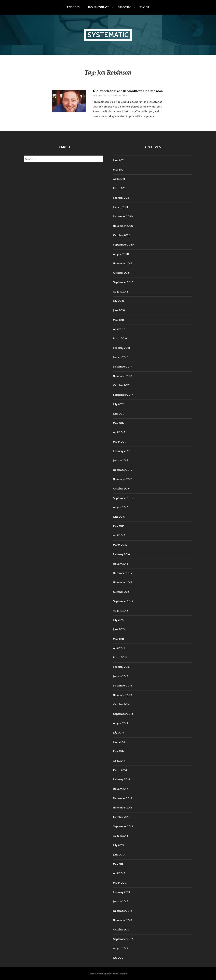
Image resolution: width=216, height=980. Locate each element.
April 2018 (119, 329)
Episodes (73, 7)
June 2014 (119, 742)
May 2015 (119, 639)
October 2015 (121, 592)
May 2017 (119, 423)
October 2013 (121, 817)
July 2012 (118, 958)
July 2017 (118, 404)
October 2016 (121, 489)
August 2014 (121, 723)
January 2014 (121, 789)
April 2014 (119, 761)
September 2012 (123, 939)
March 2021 (120, 188)
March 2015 (120, 657)
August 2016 (121, 507)
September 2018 (123, 282)
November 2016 (123, 479)
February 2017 (121, 451)
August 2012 (120, 948)
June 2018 (119, 310)
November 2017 (123, 376)
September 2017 (123, 395)
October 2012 (121, 930)
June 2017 (119, 414)
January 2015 (120, 676)
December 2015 (122, 573)
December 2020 (123, 216)
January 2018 (121, 357)
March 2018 (120, 338)
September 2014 (123, 714)
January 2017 (120, 460)
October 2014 (121, 704)
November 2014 (123, 695)
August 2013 (121, 836)
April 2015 (119, 648)
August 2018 (121, 292)
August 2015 (120, 611)
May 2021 (119, 170)
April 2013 (119, 873)
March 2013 (120, 883)
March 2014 (120, 770)
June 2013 (119, 855)
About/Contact (98, 7)
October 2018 (121, 273)
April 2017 (119, 432)
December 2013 (123, 798)
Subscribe (124, 7)
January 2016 (121, 564)
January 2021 (120, 207)
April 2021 (119, 179)
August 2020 (121, 254)
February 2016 (121, 554)
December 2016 (123, 470)
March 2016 (120, 545)
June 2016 (119, 517)
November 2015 (123, 582)
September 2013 (123, 826)
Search (144, 7)
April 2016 (119, 535)
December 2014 (123, 686)
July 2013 (118, 845)
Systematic (108, 35)
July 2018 (118, 301)
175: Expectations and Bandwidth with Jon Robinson (128, 91)
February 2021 (121, 198)
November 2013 (123, 808)
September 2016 (123, 498)
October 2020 (122, 235)
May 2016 (119, 526)
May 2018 (119, 320)
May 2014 (119, 751)
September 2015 (123, 601)
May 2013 (119, 864)
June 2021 (119, 160)
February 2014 (122, 779)
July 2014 (118, 733)
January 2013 (121, 901)
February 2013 (121, 892)
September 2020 (124, 245)
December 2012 (122, 911)
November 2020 (123, 226)
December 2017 (122, 367)
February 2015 (121, 667)
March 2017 (120, 442)
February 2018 (122, 348)
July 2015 (118, 620)
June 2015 (119, 629)
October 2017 (121, 385)
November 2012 (123, 920)
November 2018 (123, 263)
